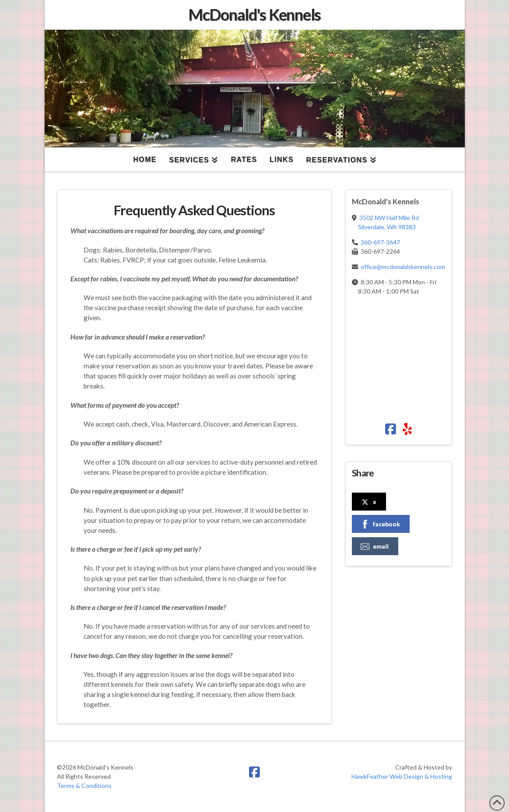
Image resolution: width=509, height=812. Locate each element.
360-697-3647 (380, 242)
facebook (380, 524)
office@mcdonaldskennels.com (403, 267)
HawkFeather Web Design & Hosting (402, 776)
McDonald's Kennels (255, 14)
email (375, 546)
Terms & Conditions (84, 786)
